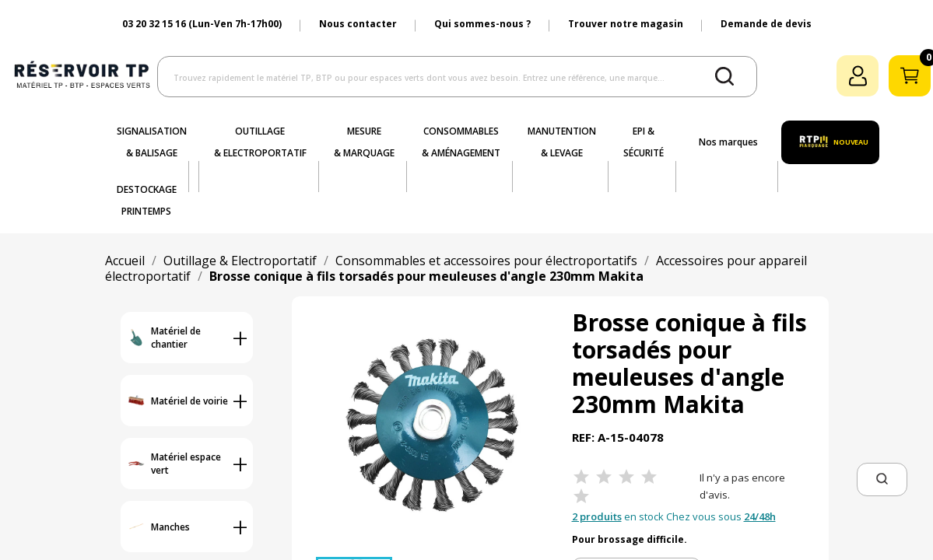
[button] (882, 479)
